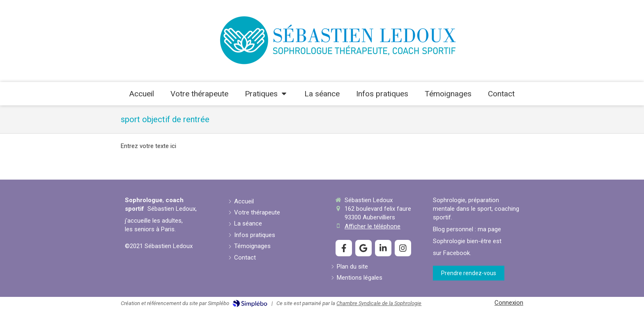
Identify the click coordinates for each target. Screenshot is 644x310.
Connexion (509, 303)
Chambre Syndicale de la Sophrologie (379, 303)
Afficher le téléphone (373, 226)
